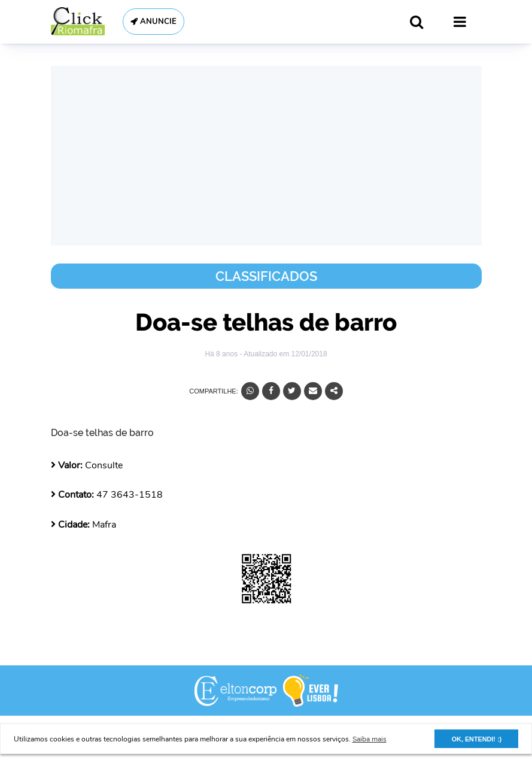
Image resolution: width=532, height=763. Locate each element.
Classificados (266, 276)
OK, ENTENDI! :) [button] (477, 739)
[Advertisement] (266, 156)
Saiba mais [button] (370, 739)
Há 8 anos (222, 354)
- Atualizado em (283, 354)
